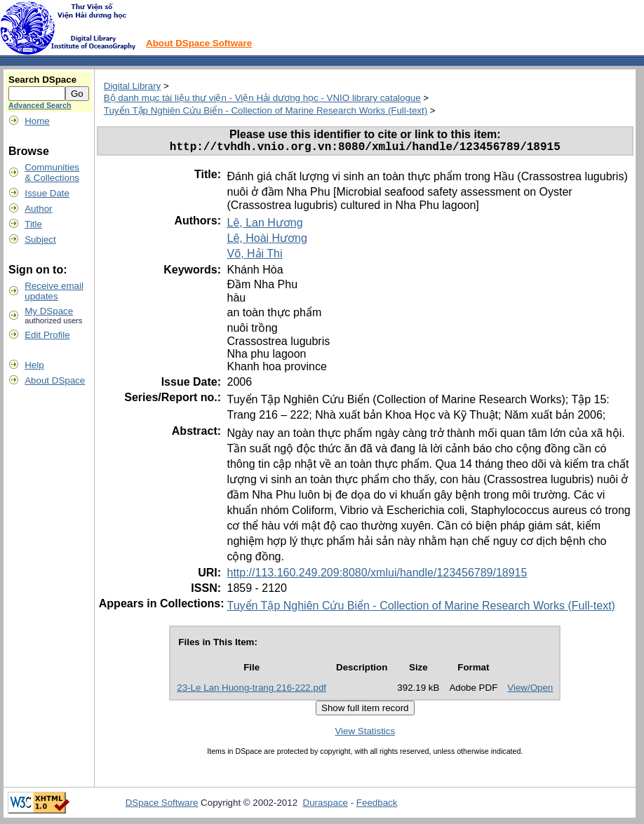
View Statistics (365, 734)
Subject (40, 239)
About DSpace (55, 380)
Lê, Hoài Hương (267, 241)
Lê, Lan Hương (264, 225)
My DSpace (49, 311)
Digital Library (132, 86)
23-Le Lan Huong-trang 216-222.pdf (251, 690)
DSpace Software (162, 805)
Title (33, 224)
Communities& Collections (52, 173)
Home (37, 121)
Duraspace (326, 805)
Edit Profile (47, 335)
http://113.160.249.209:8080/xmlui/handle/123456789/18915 (377, 575)
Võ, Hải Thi (254, 256)
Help (34, 365)
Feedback (377, 805)
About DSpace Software (199, 43)
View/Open (530, 690)
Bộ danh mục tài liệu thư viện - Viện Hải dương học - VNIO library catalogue (262, 98)
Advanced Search (40, 105)
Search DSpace (42, 80)
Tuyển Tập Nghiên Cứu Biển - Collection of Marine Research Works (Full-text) (266, 110)
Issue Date (47, 193)
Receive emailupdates (54, 291)
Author (38, 209)
